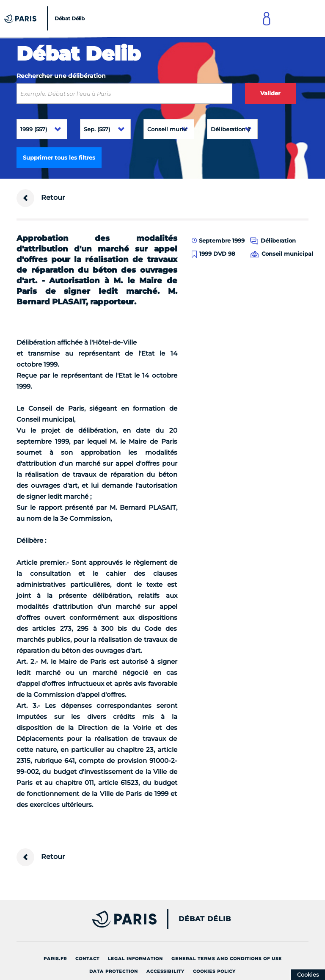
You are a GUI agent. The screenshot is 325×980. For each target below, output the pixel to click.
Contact (87, 959)
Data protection (114, 971)
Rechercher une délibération (61, 76)
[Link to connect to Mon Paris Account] (267, 18)
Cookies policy (214, 971)
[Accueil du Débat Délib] (45, 18)
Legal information (135, 959)
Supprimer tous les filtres (59, 157)
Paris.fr (55, 959)
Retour (41, 198)
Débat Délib (205, 919)
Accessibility (165, 971)
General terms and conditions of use (227, 959)
